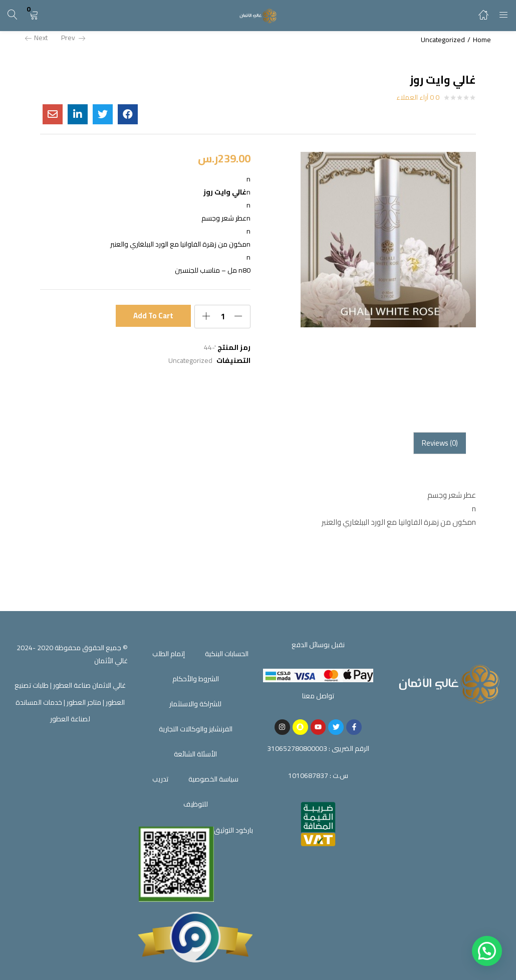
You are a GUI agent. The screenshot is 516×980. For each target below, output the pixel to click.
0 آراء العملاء (418, 97)
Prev (73, 38)
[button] (34, 15)
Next (36, 38)
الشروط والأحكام (196, 679)
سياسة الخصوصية (213, 779)
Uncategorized (443, 40)
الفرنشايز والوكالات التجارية (196, 729)
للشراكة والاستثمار (195, 704)
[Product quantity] (222, 316)
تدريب (160, 779)
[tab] (440, 443)
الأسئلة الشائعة (195, 754)
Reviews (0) (440, 443)
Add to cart (154, 316)
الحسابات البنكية (227, 654)
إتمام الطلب (169, 654)
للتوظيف (196, 804)
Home (482, 40)
